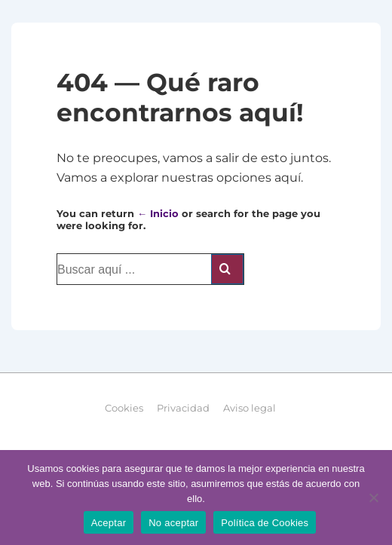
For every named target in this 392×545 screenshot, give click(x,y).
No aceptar (173, 523)
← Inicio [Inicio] (158, 213)
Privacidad (183, 408)
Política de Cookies (265, 523)
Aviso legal (250, 408)
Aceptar (109, 523)
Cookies (124, 408)
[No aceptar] (373, 498)
